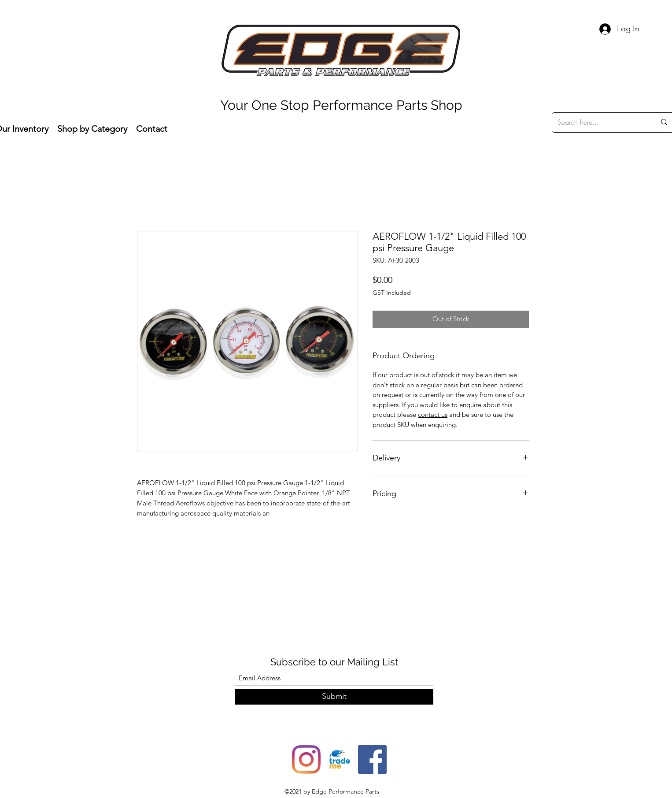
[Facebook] (372, 759)
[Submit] (334, 697)
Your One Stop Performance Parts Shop (341, 105)
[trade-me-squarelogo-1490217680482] (339, 759)
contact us (433, 414)
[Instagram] (306, 759)
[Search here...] (600, 122)
